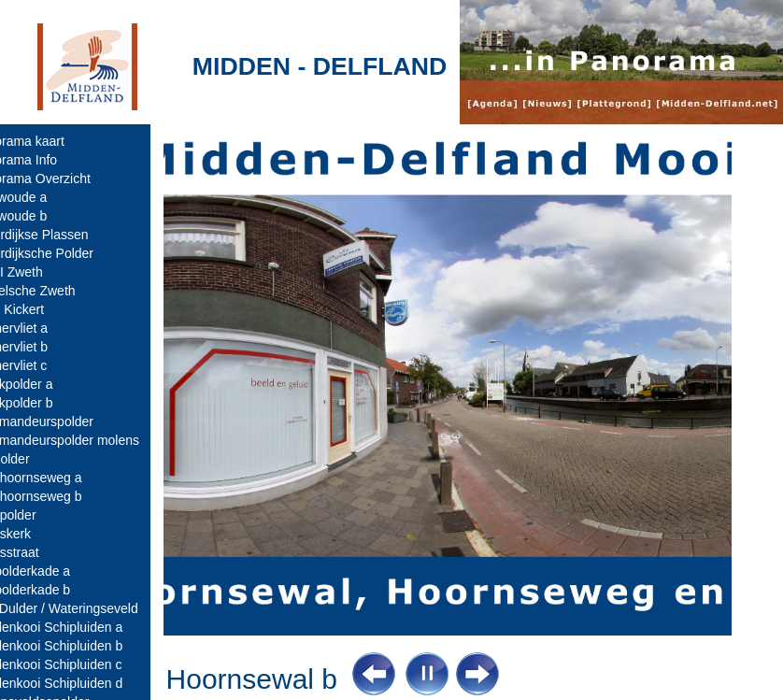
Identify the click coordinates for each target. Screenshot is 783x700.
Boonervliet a (46, 328)
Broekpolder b (48, 403)
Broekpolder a (48, 384)
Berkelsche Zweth (59, 291)
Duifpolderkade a (57, 571)
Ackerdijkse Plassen (66, 235)
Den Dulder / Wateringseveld (91, 608)
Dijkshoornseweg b (63, 496)
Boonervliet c (45, 365)
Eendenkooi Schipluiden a (83, 627)
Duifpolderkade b (57, 590)
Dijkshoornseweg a (63, 478)
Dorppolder (40, 515)
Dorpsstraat (41, 552)
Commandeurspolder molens (92, 440)
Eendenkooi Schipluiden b (83, 646)
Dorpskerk (37, 534)
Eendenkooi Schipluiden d (83, 683)
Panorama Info (50, 160)
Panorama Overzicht (67, 179)
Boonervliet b (46, 347)
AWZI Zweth (43, 272)
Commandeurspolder (69, 421)
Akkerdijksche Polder (69, 253)
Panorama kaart (54, 141)
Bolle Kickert (44, 309)
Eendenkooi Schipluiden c (83, 664)
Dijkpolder (36, 459)
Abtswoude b (45, 216)
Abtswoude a (45, 197)
